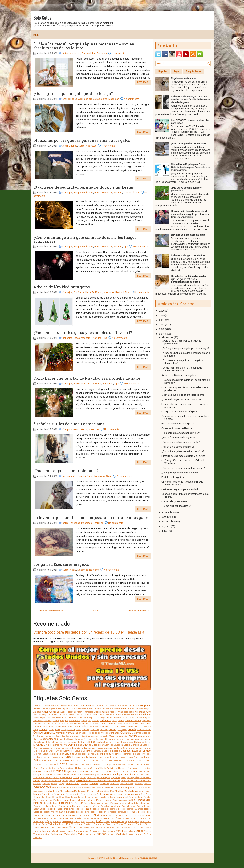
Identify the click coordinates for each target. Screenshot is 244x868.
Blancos (51, 718)
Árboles (113, 712)
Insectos (85, 775)
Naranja (46, 794)
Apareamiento (102, 712)
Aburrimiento (76, 706)
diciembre (168, 337)
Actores (121, 706)
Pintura (92, 803)
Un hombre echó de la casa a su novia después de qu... (182, 483)
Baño (96, 715)
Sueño (99, 821)
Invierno (56, 778)
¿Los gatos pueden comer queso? (180, 473)
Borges (83, 718)
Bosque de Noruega (96, 718)
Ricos (143, 812)
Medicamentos (90, 788)
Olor (43, 797)
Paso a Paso (46, 800)
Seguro (73, 818)
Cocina (71, 729)
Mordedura (104, 791)
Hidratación (132, 768)
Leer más (143, 82)
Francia (76, 757)
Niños (106, 794)
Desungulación (133, 739)
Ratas (72, 809)
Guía (62, 768)
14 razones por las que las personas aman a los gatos (82, 140)
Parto (36, 800)
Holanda (76, 771)
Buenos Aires (136, 718)
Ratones (79, 809)
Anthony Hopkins (68, 712)
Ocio (138, 794)
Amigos (147, 709)
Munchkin (146, 791)
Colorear (104, 730)
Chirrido (137, 727)
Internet (147, 775)
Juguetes (115, 777)
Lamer (37, 780)
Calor (114, 721)
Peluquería (107, 800)
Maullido (78, 788)
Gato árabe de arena (52, 760)
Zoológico (38, 837)
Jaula (99, 778)
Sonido (77, 821)
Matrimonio (68, 788)
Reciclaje (104, 809)
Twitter (70, 831)
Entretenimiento (128, 748)
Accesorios (89, 706)
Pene (115, 800)
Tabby (44, 824)
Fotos (68, 757)
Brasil (110, 718)
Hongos (105, 771)
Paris (141, 797)
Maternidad (57, 788)
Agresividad (55, 709)
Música (37, 794)
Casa (43, 727)
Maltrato (94, 784)
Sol (51, 821)
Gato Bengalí (68, 760)
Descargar (121, 739)
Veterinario (57, 834)
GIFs (104, 765)
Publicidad (131, 806)
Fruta (117, 757)
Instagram (95, 775)
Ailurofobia (81, 709)
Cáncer (54, 724)
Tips (137, 193)
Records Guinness (134, 809)
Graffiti (130, 765)
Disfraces (139, 742)
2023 (36, 706)
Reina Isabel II (91, 812)
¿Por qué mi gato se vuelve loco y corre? (183, 468)
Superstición (145, 821)
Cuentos (114, 736)
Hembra (122, 768)
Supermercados (132, 821)
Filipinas (136, 754)
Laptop (44, 781)
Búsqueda (38, 721)
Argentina (140, 712)
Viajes (74, 834)
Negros (70, 794)
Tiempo (37, 828)
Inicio (36, 35)
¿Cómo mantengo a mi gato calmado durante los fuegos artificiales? (85, 239)
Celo (90, 727)
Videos (102, 834)
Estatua (46, 754)
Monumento (92, 791)
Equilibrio (38, 751)
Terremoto (130, 824)
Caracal (95, 724)
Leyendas (75, 523)
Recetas (95, 809)
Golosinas (121, 765)
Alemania (107, 709)
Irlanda (63, 778)
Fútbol (147, 757)
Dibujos (91, 742)
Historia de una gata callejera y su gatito (183, 456)
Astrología (43, 715)
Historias (57, 771)
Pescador (48, 803)
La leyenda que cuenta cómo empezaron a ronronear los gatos (91, 517)
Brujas (125, 718)
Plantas (114, 803)
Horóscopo (115, 771)
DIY (75, 292)
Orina (62, 797)
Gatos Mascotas (76, 765)
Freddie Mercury (89, 757)
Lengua (57, 780)
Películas (81, 800)
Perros (131, 800)
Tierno (51, 828)
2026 (162, 311)
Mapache (139, 784)
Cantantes (86, 724)
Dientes (100, 742)
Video (81, 834)
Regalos (80, 812)
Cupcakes (38, 739)
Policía (130, 803)
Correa (52, 736)
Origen (55, 797)
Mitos (70, 791)
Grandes (147, 765)
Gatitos (37, 760)
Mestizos (134, 788)
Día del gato (53, 742)
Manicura (115, 784)
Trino (140, 828)
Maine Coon (73, 784)
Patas (66, 800)
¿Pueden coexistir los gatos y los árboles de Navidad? (83, 332)
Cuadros (86, 736)
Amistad (37, 712)
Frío (112, 757)
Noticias (131, 794)
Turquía (46, 831)
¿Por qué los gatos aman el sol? (179, 447)
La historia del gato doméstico (188, 255)
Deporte (91, 739)
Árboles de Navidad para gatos (62, 287)
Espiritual (126, 751)
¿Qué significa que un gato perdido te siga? (73, 93)
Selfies (80, 818)
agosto (166, 526)
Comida (82, 476)
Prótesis (96, 806)
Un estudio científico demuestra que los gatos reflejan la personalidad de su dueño (189, 279)
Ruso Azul (72, 815)
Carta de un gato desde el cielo (188, 235)
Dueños (73, 146)
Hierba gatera (144, 768)
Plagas (106, 803)
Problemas (74, 806)
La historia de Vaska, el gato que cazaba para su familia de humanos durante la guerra (191, 99)
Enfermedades (89, 748)
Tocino (86, 828)
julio (165, 531)
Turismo (37, 831)
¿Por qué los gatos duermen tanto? (181, 442)
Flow (143, 754)
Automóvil (71, 715)
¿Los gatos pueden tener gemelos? (181, 433)
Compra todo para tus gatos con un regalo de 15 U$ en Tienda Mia (89, 632)
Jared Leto (91, 778)
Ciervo (51, 730)
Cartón (36, 727)
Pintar (84, 803)
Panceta (102, 797)
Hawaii (97, 768)
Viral (118, 834)
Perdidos (122, 800)
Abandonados (70, 99)
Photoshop (64, 803)
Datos (61, 739)
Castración (60, 727)
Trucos (147, 828)
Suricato (37, 824)
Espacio (107, 751)
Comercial (122, 730)
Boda (65, 718)
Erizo (45, 751)
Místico (63, 791)
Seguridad (129, 193)
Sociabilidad (39, 821)
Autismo (61, 715)
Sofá (47, 821)
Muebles (119, 791)
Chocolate (146, 727)
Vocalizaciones (136, 834)
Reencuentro (48, 812)
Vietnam (111, 834)
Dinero (118, 742)
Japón (76, 777)
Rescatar (135, 812)
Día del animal (40, 742)
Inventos (48, 778)
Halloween (81, 768)
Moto (112, 791)
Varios (120, 831)
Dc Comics (69, 739)
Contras (138, 733)
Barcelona (104, 715)
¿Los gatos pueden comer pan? (189, 144)
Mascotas (75, 53)
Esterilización (57, 754)
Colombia (95, 730)
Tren (135, 828)
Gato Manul (96, 760)
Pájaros (95, 797)
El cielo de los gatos (173, 477)
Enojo (100, 748)
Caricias (127, 724)
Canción (62, 724)
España (116, 751)
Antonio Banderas (85, 712)
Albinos (98, 709)
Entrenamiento (112, 748)
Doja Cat (63, 745)
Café (62, 721)
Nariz (53, 794)
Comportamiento (71, 429)
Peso (55, 803)
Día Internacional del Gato (72, 742)
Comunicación (74, 733)
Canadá (46, 724)
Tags (176, 71)
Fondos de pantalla (42, 757)
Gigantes (111, 765)
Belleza (134, 715)
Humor (133, 771)
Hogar (68, 771)
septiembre (169, 522)
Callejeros (95, 99)
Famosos (107, 754)
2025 (162, 315)
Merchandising (121, 788)
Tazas (62, 824)
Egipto (127, 745)
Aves (78, 715)
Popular (163, 71)
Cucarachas (96, 736)
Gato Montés (108, 760)
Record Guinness (117, 809)
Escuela (78, 751)
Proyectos (105, 806)
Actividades (111, 706)
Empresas (66, 748)
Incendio (57, 775)
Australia (53, 715)
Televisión (88, 824)
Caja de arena (73, 721)
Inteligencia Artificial (124, 774)
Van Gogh (103, 831)
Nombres (121, 794)
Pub (123, 806)
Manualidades (127, 784)
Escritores (69, 751)
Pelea (73, 800)
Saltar (88, 815)
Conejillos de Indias (91, 733)
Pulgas (147, 806)
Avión (84, 715)
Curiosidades (50, 739)
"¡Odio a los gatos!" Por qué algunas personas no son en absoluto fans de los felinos (84, 46)
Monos (84, 791)
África (45, 709)
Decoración (81, 739)
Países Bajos (84, 797)
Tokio (92, 828)
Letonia (72, 781)
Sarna (134, 815)
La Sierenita (145, 778)
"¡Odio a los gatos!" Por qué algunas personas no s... (181, 342)
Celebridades (80, 727)
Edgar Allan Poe (106, 745)
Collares (86, 730)
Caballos (47, 721)
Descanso (110, 739)
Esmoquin (98, 751)
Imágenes (39, 774)
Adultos (37, 709)
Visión (125, 834)
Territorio (140, 824)
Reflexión (94, 570)
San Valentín (115, 815)
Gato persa (39, 765)
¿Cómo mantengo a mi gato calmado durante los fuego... (182, 369)
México (141, 788)
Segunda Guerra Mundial (45, 818)
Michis (49, 791)
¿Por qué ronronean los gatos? (178, 437)
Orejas (48, 797)
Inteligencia (107, 775)
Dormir (72, 745)
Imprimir (49, 775)
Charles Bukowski (118, 727)
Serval (93, 818)
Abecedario (65, 706)
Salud (109, 476)
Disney (148, 742)
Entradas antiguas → (138, 611)
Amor (65, 146)
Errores (59, 751)
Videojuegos (91, 834)
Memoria (109, 788)
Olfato (37, 797)
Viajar (67, 834)
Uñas (86, 831)
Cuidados (124, 736)
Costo (68, 736)
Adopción (83, 99)
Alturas (131, 709)
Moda (77, 791)
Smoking (134, 818)
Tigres (58, 828)
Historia (46, 771)
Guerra (55, 768)
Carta (148, 723)
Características (108, 724)
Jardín (83, 778)
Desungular (145, 739)
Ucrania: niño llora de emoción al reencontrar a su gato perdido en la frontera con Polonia (190, 214)
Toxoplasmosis (117, 828)
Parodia (147, 797)
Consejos (67, 193)
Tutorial (54, 831)
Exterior (98, 754)
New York (85, 794)
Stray (83, 821)
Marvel (148, 784)
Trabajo (128, 828)
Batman (119, 715)
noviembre (168, 512)
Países (74, 797)
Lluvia (124, 781)
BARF (112, 715)
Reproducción (123, 812)
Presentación (52, 806)
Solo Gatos (42, 18)
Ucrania (78, 831)
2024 (41, 706)
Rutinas (81, 815)
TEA (68, 824)
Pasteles (58, 800)
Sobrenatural (145, 818)
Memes (101, 788)
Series (86, 818)
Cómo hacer (144, 729)
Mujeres (137, 791)
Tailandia (53, 824)
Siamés (107, 818)
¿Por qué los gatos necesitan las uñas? (183, 451)
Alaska (90, 709)
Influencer (66, 775)
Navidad (118, 193)
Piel (72, 803)
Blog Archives (193, 71)
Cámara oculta (133, 721)
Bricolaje (118, 718)
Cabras (56, 721)
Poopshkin (146, 803)
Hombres (85, 771)
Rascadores (62, 809)
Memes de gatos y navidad (176, 501)
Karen (123, 778)
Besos (36, 718)
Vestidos (47, 834)
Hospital (125, 771)
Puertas (140, 806)
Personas (102, 53)
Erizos (52, 751)
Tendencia (111, 824)
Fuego (123, 757)
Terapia (120, 824)
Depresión (100, 739)
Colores (113, 729)
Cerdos (96, 727)
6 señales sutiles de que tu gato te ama (69, 424)
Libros (91, 780)
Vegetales (128, 831)
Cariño (135, 724)
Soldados (57, 821)
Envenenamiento (143, 748)
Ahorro (72, 709)
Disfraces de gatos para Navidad (180, 489)
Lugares (46, 784)
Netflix (78, 794)
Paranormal (122, 797)
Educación (118, 745)
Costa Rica (60, 736)
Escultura (88, 751)
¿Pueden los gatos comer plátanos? (66, 471)
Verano (147, 831)
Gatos (65, 53)
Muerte (128, 791)
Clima (64, 730)
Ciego (36, 730)
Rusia (62, 815)
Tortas (106, 828)
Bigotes (43, 718)
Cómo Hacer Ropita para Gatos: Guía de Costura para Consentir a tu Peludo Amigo (190, 167)
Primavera (63, 806)
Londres (131, 781)
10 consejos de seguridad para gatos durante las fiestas (84, 187)
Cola (78, 729)
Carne (141, 724)
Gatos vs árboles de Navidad (177, 428)
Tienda (44, 828)
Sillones (126, 818)
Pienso (78, 803)
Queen (43, 809)
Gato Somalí (50, 765)
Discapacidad (127, 742)
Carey (119, 724)
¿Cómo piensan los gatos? (176, 506)
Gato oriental (145, 760)
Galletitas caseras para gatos (178, 424)
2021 (162, 334)
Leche (50, 781)
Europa (78, 754)
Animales (54, 712)
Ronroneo (98, 523)
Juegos (106, 777)
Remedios (112, 812)
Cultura (133, 736)
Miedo (56, 791)
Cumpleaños (144, 736)
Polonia (137, 803)
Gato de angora (83, 760)
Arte (148, 712)
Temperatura (99, 824)
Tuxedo (62, 831)
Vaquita (112, 831)
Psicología (115, 806)
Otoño (68, 797)
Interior (140, 775)
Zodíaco (147, 834)
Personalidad (89, 53)
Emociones (55, 748)
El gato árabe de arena (183, 78)
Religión (103, 812)
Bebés (127, 715)
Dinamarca (109, 742)
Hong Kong (96, 771)
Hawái (90, 768)
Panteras (111, 797)
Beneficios (145, 715)
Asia (35, 715)
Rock (148, 812)
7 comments (108, 146)
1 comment (118, 53)
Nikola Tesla (96, 794)
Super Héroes (117, 821)
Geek (87, 765)
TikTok (65, 828)
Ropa (56, 815)
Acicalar (101, 706)
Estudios (69, 754)
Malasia (84, 784)
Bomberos (74, 718)
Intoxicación (39, 778)
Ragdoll (51, 809)
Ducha (79, 745)
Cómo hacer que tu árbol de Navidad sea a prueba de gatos (87, 378)
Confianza (114, 733)
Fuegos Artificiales (83, 193)
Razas (87, 809)
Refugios (71, 812)
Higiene (37, 771)
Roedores (37, 815)
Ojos (148, 794)
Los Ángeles (141, 781)
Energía (76, 748)
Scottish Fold (144, 815)
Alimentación (69, 476)
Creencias (76, 736)
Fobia (148, 754)
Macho (54, 784)
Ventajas (139, 831)
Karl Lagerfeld (133, 778)
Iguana (147, 771)
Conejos (105, 733)
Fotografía (57, 757)
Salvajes (104, 815)
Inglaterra (76, 775)
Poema (122, 803)
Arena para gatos (126, 712)
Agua (65, 709)
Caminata (146, 721)
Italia (70, 777)
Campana (38, 724)
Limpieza (99, 780)
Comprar (61, 733)
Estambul (38, 754)
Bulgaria (147, 718)
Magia (73, 570)
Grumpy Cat (46, 768)
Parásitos (133, 797)
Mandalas (104, 784)
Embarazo (45, 748)
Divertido (38, 745)
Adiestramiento (132, 706)
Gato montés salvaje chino (126, 760)
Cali (90, 721)
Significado (117, 818)
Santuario (126, 815)
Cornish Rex (42, 736)
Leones (65, 781)
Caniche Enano (73, 724)
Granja (37, 768)
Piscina (99, 803)
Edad (95, 745)
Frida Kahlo (104, 757)
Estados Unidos (141, 751)
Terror (148, 824)
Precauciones (39, 806)
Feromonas (126, 754)
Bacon (90, 715)
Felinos (117, 754)
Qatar (36, 809)
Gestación (96, 765)
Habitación (70, 768)
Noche (113, 794)
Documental (53, 745)
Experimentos (88, 754)
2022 (162, 329)
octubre (167, 517)
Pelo (98, 800)
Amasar (139, 709)
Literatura (115, 780)
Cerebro (104, 727)
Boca (58, 718)
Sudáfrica (90, 821)
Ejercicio (135, 745)
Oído (143, 794)
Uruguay (93, 831)
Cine (58, 729)
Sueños (107, 821)
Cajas (84, 721)
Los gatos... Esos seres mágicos (61, 564)
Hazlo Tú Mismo (94, 292)
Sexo (99, 818)
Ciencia (43, 729)
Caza (69, 727)
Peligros (91, 800)
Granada (138, 765)
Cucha (106, 736)
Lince (107, 780)
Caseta (50, 727)
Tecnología (77, 824)
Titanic (79, 828)
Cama (121, 721)
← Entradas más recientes (49, 611)
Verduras (38, 834)
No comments (132, 99)
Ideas (141, 771)
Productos (86, 806)
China (130, 727)
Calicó (96, 721)
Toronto (98, 828)
